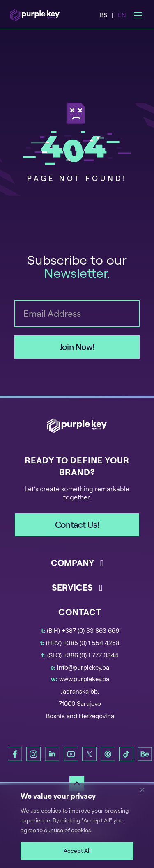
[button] (77, 569)
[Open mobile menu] (138, 15)
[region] (77, 825)
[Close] (145, 790)
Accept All (77, 851)
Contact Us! (77, 524)
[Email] (77, 314)
